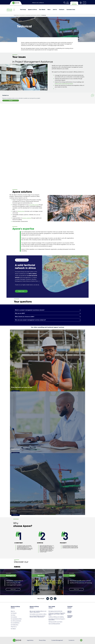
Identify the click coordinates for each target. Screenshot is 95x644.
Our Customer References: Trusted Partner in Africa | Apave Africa (37, 616)
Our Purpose (14, 613)
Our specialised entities (16, 619)
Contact (11, 100)
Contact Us (71, 640)
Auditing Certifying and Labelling (56, 617)
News (49, 10)
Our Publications (15, 625)
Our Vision (13, 615)
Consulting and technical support (33, 15)
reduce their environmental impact (64, 84)
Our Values (13, 629)
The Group (23, 10)
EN (85, 3)
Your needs (52, 607)
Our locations (14, 617)
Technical (44, 15)
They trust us (14, 627)
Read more (21, 291)
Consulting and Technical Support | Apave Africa (57, 619)
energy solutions (27, 218)
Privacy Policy (42, 640)
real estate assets (34, 205)
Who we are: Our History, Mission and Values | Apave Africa (38, 612)
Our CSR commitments (16, 621)
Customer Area (71, 10)
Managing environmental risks (55, 611)
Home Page (16, 15)
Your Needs (42, 10)
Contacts (62, 10)
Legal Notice (30, 640)
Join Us (55, 10)
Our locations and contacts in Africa (38, 614)
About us (13, 611)
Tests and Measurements (54, 624)
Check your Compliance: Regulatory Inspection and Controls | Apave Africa (57, 614)
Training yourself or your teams (55, 622)
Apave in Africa (32, 10)
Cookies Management (57, 640)
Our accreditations (15, 623)
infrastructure (21, 211)
